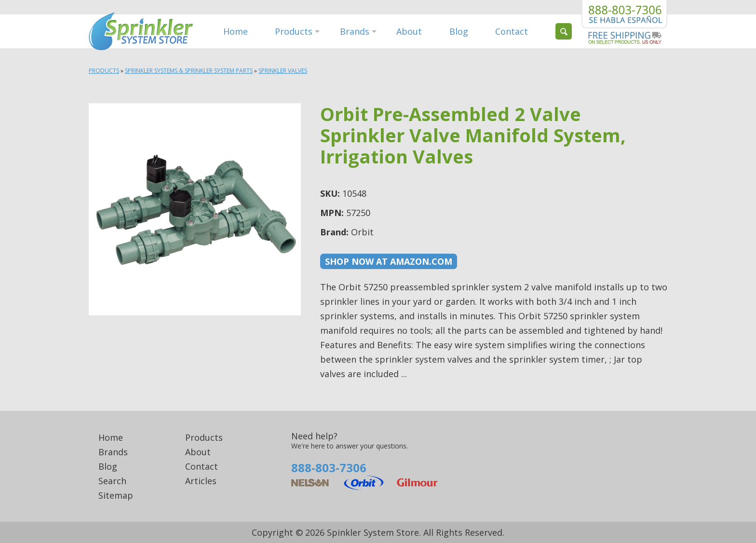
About (409, 31)
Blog (459, 31)
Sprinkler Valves (283, 71)
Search (112, 481)
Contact (512, 31)
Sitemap (116, 495)
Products (294, 31)
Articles (201, 481)
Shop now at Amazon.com (389, 261)
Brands (355, 31)
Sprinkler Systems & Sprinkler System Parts (189, 71)
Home (236, 31)
